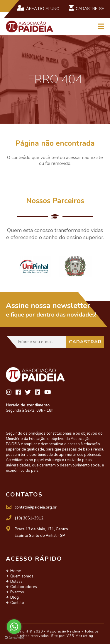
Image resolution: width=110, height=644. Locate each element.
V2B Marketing (80, 636)
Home (16, 571)
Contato (17, 603)
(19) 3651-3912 (29, 518)
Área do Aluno (38, 8)
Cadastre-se (86, 8)
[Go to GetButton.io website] (14, 638)
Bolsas (16, 582)
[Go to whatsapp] (14, 627)
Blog (15, 597)
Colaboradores (24, 587)
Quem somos (22, 576)
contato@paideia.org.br (36, 507)
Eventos (17, 592)
